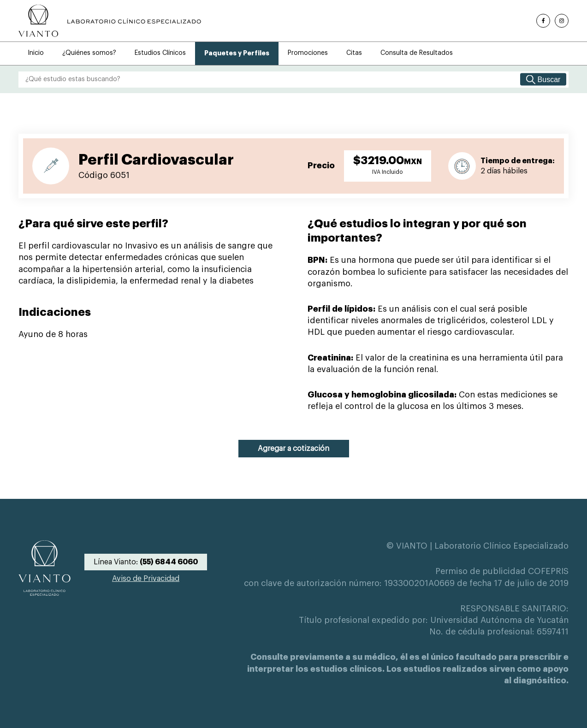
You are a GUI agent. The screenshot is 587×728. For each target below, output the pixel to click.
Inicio (36, 53)
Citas (354, 53)
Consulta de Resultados (417, 53)
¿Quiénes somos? (89, 53)
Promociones (308, 53)
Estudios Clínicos (160, 53)
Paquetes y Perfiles (237, 53)
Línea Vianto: (146, 562)
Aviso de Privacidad (146, 579)
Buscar (549, 79)
